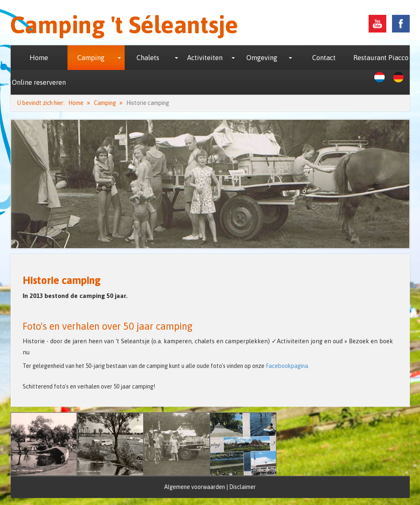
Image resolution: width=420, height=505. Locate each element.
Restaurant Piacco (381, 58)
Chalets (148, 58)
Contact (324, 58)
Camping (91, 58)
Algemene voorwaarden (195, 487)
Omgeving (262, 58)
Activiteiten (205, 58)
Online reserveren (39, 82)
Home (39, 58)
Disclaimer (242, 487)
